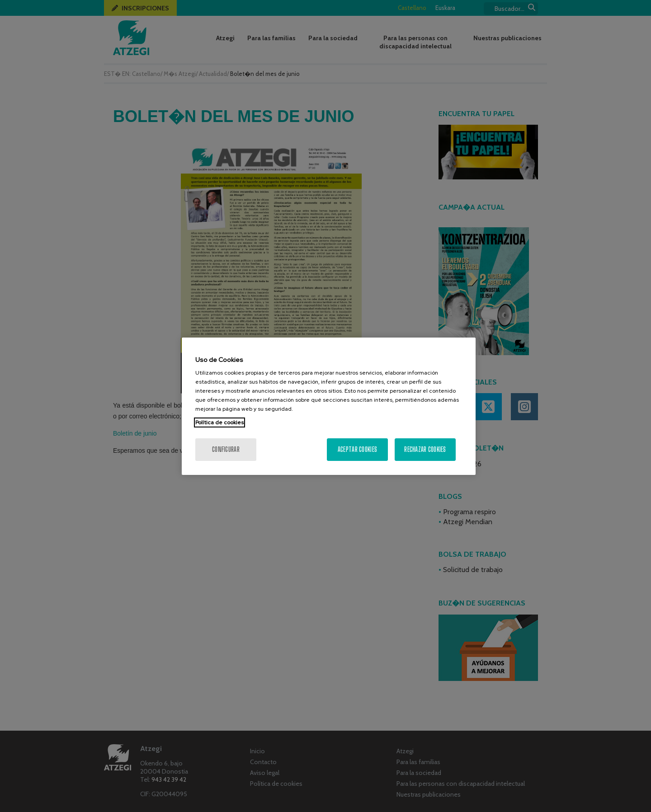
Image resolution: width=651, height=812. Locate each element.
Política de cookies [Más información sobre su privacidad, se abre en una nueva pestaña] (219, 422)
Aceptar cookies (357, 449)
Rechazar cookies (425, 449)
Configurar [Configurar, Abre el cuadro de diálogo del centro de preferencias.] (226, 449)
